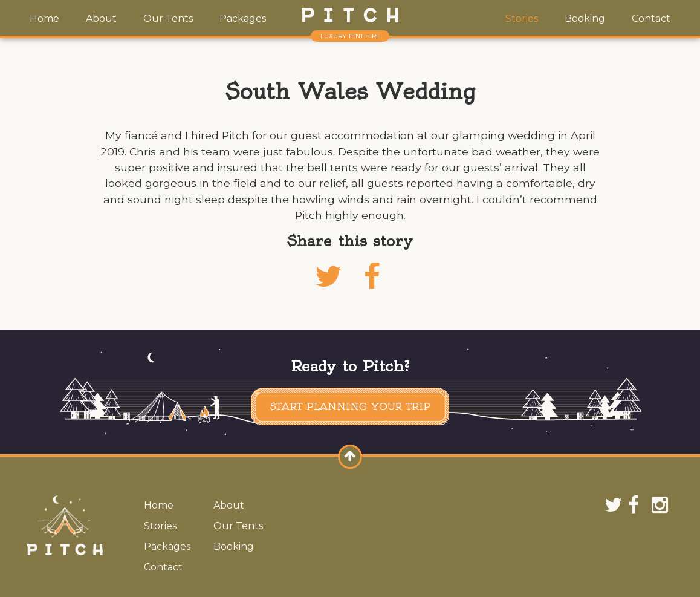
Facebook (372, 291)
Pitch (350, 15)
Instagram (662, 504)
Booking (585, 18)
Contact (651, 18)
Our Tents (168, 18)
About (101, 18)
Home (44, 18)
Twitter (328, 291)
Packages (243, 18)
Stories (522, 18)
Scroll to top (353, 468)
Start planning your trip (350, 406)
